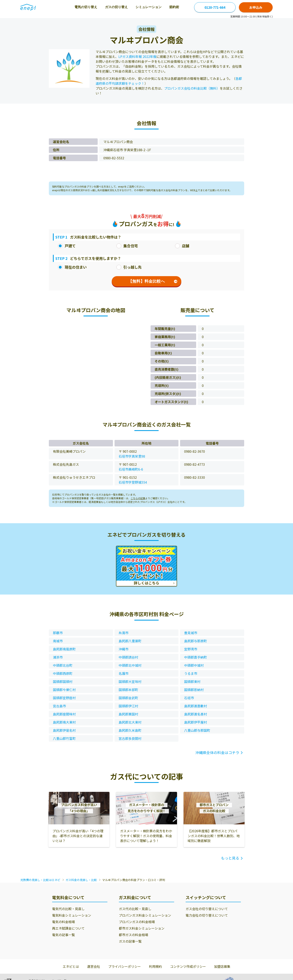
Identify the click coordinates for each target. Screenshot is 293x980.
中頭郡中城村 (194, 665)
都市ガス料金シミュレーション (142, 928)
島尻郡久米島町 (130, 730)
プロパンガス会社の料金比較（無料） (192, 88)
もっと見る (230, 858)
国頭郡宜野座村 (64, 698)
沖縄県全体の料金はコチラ (217, 752)
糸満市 (124, 633)
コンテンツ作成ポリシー (188, 966)
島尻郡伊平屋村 (196, 722)
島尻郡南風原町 (64, 649)
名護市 (124, 673)
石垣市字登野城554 (133, 482)
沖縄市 (124, 649)
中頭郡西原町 (63, 673)
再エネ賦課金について (68, 928)
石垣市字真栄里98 (132, 456)
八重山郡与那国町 (197, 730)
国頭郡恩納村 (194, 690)
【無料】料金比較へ (153, 281)
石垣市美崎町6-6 (131, 469)
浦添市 (58, 657)
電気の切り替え (72, 7)
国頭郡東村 (192, 682)
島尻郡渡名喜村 (196, 714)
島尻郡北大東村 (130, 722)
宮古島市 (59, 706)
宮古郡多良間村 (130, 738)
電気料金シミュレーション (72, 915)
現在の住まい (72, 267)
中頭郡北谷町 (63, 665)
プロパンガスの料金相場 (137, 922)
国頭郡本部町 (128, 690)
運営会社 (94, 966)
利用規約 (155, 966)
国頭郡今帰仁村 (64, 690)
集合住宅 (127, 246)
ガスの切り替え (103, 7)
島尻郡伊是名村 (64, 730)
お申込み (256, 7)
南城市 (58, 641)
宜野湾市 (191, 649)
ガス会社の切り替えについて (207, 909)
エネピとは (71, 966)
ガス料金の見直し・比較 (81, 880)
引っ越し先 (129, 267)
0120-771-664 (215, 7)
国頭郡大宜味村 (130, 682)
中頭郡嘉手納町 (196, 657)
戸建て (67, 246)
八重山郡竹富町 (64, 738)
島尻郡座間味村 (64, 714)
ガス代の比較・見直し (135, 909)
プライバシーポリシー (125, 966)
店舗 (182, 246)
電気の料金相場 (63, 922)
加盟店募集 (222, 966)
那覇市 (58, 633)
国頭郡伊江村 (128, 706)
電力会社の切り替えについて (207, 915)
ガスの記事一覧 (130, 941)
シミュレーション (135, 7)
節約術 (161, 7)
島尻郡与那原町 (196, 641)
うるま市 (191, 673)
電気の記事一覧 (63, 935)
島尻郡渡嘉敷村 (196, 706)
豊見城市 (191, 633)
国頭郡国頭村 (63, 682)
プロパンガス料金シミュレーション (145, 915)
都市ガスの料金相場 (133, 935)
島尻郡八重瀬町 (130, 641)
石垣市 (189, 698)
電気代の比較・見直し (68, 909)
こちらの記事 (138, 498)
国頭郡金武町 (128, 698)
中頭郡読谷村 (128, 657)
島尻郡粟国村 (128, 714)
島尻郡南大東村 (64, 722)
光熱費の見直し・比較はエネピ (40, 880)
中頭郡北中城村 (130, 665)
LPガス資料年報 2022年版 (137, 56)
